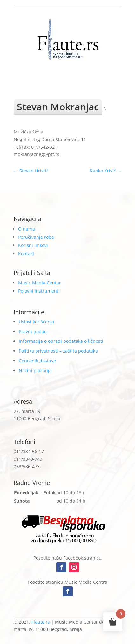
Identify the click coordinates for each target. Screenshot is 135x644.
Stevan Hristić (31, 171)
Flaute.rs (41, 622)
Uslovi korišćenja (37, 322)
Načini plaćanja (35, 371)
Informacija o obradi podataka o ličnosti (61, 341)
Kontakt (26, 254)
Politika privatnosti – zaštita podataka (58, 351)
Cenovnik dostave (37, 361)
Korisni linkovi (33, 245)
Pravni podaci (33, 332)
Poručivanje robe (36, 237)
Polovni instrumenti (39, 291)
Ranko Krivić (106, 171)
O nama (27, 229)
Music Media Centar (40, 283)
